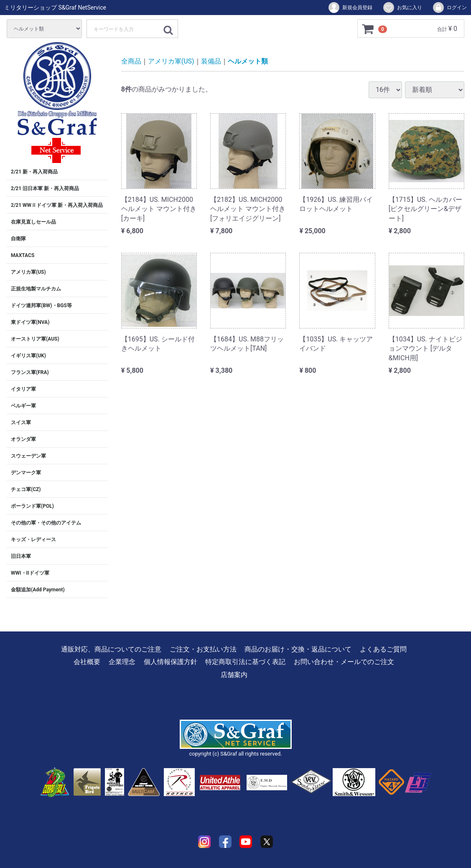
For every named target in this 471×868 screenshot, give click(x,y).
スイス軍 (21, 423)
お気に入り (402, 8)
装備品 (211, 61)
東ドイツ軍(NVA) (30, 322)
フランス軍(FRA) (30, 372)
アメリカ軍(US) (28, 272)
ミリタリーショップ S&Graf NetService (55, 8)
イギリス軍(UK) (28, 356)
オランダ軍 (23, 439)
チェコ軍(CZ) (26, 489)
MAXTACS (23, 255)
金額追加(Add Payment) (38, 590)
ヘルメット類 (248, 61)
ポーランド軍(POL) (32, 506)
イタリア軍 (23, 389)
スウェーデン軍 (28, 456)
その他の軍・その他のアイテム (46, 523)
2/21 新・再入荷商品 (34, 172)
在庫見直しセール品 (33, 222)
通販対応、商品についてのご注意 (111, 649)
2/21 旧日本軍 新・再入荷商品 (45, 188)
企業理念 (122, 662)
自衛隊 (18, 239)
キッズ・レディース (33, 540)
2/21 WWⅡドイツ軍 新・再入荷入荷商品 (57, 205)
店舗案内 (234, 675)
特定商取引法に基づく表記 (245, 662)
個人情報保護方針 (171, 662)
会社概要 (87, 662)
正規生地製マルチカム (36, 289)
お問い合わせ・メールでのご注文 (344, 662)
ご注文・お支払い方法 (203, 649)
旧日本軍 (21, 556)
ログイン (449, 8)
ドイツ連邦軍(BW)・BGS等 (41, 305)
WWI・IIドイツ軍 (30, 573)
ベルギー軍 (23, 406)
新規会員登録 (350, 8)
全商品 (131, 61)
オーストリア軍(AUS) (35, 339)
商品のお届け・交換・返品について (298, 649)
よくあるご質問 (383, 649)
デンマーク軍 (26, 473)
